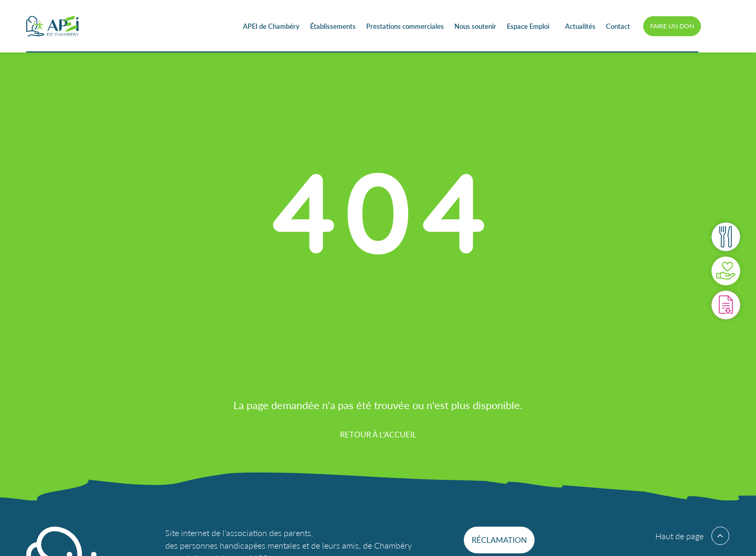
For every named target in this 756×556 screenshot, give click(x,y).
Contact (618, 26)
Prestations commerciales (405, 26)
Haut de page (679, 536)
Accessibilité (719, 26)
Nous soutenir (475, 26)
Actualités (580, 26)
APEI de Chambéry (271, 26)
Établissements (333, 26)
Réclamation (499, 539)
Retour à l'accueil (378, 434)
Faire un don (672, 26)
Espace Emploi (528, 26)
